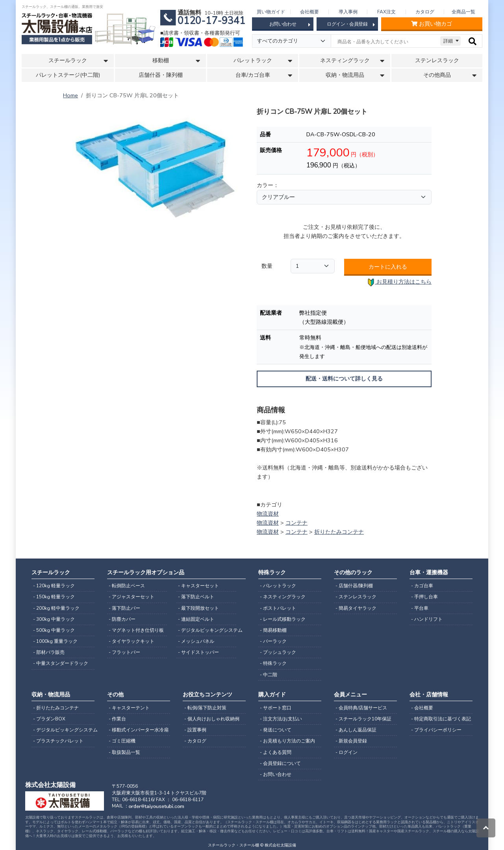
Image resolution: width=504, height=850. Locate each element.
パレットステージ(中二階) (68, 75)
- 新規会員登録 (351, 741)
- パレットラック (278, 586)
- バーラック (273, 641)
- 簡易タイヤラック (356, 608)
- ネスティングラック (283, 597)
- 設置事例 (195, 730)
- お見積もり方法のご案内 (287, 741)
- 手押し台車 (424, 597)
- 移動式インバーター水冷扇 (139, 730)
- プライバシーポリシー (436, 730)
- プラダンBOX (49, 719)
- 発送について (276, 730)
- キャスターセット (198, 586)
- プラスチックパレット (58, 741)
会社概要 (309, 12)
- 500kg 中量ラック (54, 630)
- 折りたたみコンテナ (56, 708)
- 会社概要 (422, 708)
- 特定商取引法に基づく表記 (441, 719)
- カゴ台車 (422, 586)
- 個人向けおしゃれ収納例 (212, 719)
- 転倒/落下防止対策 (205, 708)
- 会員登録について (280, 763)
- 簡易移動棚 (273, 630)
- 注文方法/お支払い (281, 719)
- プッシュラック (278, 652)
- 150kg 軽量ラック (54, 597)
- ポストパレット (278, 608)
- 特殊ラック (273, 663)
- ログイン (346, 752)
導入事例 (348, 12)
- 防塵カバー (122, 619)
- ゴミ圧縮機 (122, 741)
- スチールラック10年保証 (363, 719)
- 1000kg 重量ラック (55, 641)
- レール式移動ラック (283, 619)
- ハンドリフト (427, 619)
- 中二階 (269, 675)
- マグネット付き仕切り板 (136, 630)
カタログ (425, 12)
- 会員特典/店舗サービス (361, 708)
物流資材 (268, 514)
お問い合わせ (290, 24)
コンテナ (296, 523)
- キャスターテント (129, 708)
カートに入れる (388, 267)
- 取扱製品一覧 (124, 752)
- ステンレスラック (356, 597)
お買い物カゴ (432, 24)
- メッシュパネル (196, 641)
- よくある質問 (276, 752)
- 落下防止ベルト (196, 597)
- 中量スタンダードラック (61, 663)
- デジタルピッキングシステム (207, 630)
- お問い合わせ (276, 774)
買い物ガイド (271, 12)
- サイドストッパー (198, 652)
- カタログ (195, 741)
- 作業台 (117, 719)
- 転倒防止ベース (127, 586)
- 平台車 (420, 608)
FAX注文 (386, 12)
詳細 (448, 41)
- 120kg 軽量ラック (54, 586)
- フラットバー (124, 652)
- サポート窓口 (276, 708)
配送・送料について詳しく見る (344, 379)
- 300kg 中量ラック (54, 619)
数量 (267, 266)
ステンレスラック (437, 60)
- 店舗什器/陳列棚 (354, 586)
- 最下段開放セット (198, 608)
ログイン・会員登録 (351, 24)
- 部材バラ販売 (49, 652)
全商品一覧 (463, 12)
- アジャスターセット (132, 597)
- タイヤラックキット (132, 641)
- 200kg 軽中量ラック (56, 608)
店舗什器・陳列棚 (161, 75)
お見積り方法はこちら (399, 282)
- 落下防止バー (124, 608)
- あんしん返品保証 (356, 730)
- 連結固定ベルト (196, 619)
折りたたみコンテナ (339, 532)
